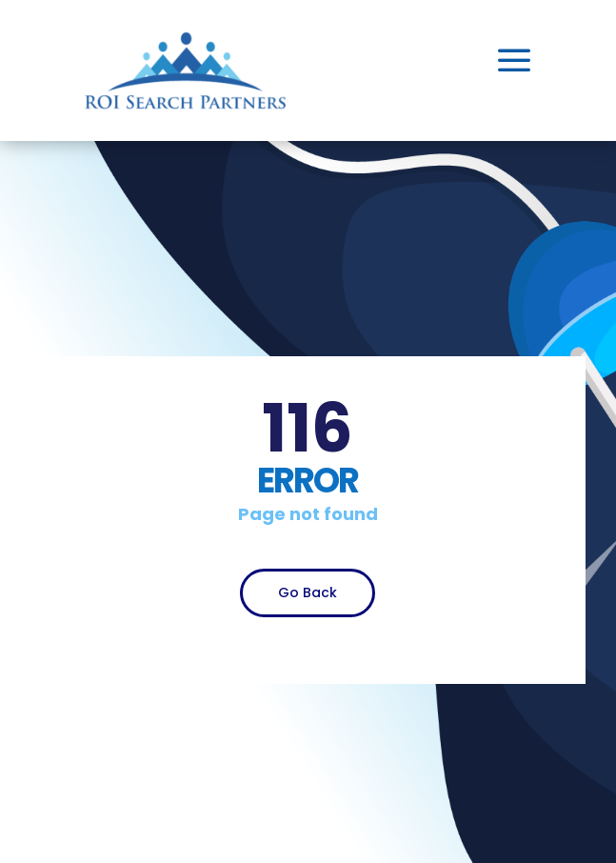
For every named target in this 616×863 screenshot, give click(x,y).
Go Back (308, 592)
